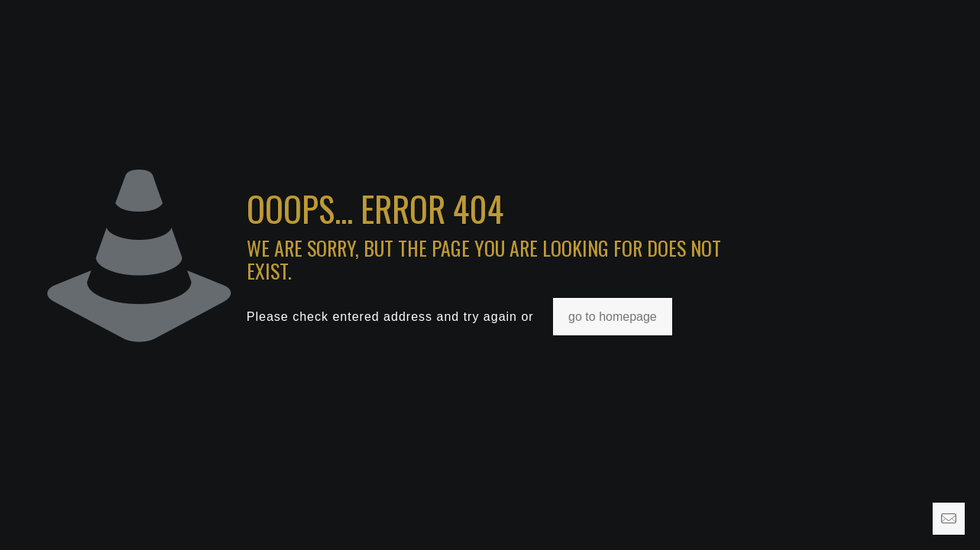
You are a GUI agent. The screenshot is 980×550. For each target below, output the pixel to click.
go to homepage (613, 317)
